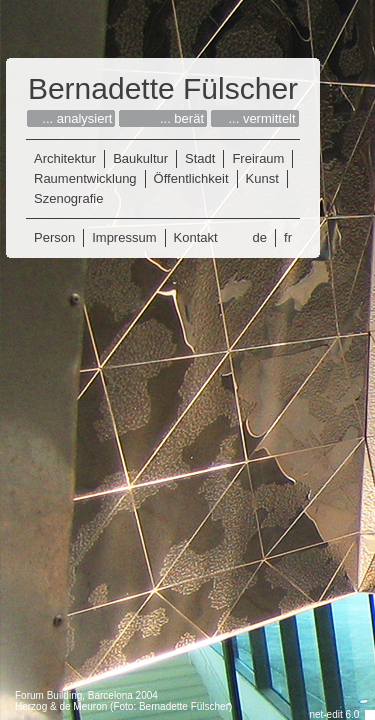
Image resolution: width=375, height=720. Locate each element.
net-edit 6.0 (334, 714)
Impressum (124, 237)
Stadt (200, 158)
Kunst (262, 178)
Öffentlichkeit (191, 178)
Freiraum (258, 158)
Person (54, 237)
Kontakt (196, 237)
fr (288, 237)
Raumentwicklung (85, 178)
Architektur (65, 158)
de (260, 237)
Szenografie (68, 198)
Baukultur (140, 158)
